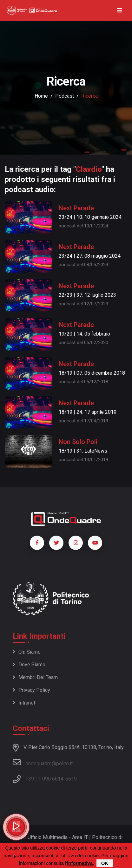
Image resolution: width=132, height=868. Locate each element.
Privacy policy (31, 690)
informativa (80, 863)
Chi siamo (27, 652)
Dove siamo (29, 665)
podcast (65, 96)
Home (41, 96)
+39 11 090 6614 (44, 779)
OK (105, 863)
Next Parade (76, 208)
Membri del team (35, 677)
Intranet (24, 703)
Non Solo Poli (78, 442)
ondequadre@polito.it (43, 762)
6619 (71, 779)
